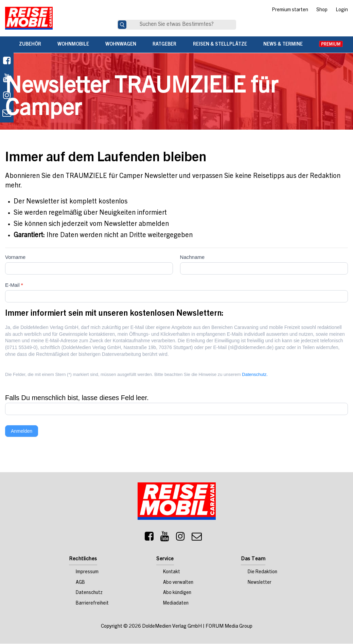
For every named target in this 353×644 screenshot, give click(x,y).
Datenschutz (89, 594)
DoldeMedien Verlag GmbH (172, 627)
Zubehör (30, 45)
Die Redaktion (262, 573)
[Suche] (122, 25)
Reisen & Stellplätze (220, 45)
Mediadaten (176, 604)
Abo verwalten (178, 583)
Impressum (87, 573)
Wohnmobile (73, 45)
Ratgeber (164, 45)
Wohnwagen (121, 45)
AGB (80, 583)
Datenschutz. (255, 375)
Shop (322, 10)
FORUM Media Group (229, 627)
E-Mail (14, 285)
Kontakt (172, 573)
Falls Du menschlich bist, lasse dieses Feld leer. (77, 398)
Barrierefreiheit (92, 604)
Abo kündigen (177, 594)
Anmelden (22, 431)
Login (342, 10)
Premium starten (290, 10)
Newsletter (260, 583)
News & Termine (283, 45)
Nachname (192, 257)
